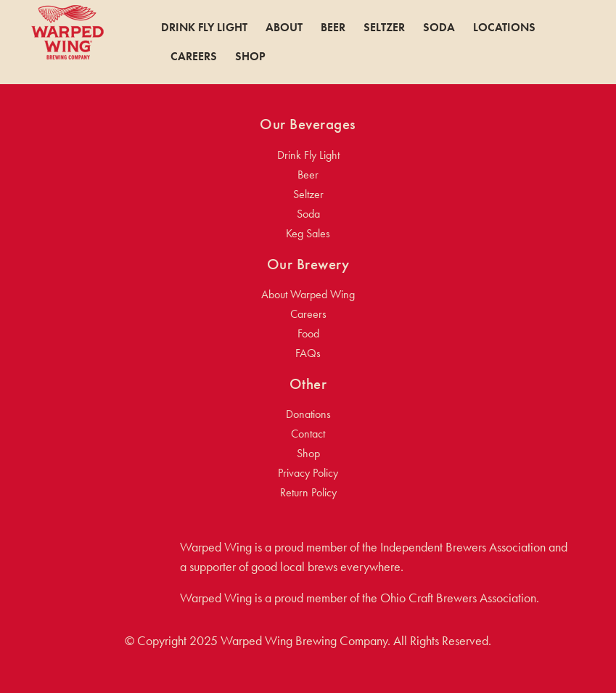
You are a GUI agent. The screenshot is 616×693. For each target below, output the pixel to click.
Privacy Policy (308, 473)
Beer (333, 28)
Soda (439, 28)
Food (308, 333)
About (284, 28)
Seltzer (384, 28)
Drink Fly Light (204, 28)
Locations (504, 28)
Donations (308, 414)
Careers (194, 57)
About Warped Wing (308, 294)
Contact (308, 434)
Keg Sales (308, 233)
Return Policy (308, 492)
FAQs (308, 353)
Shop (250, 57)
